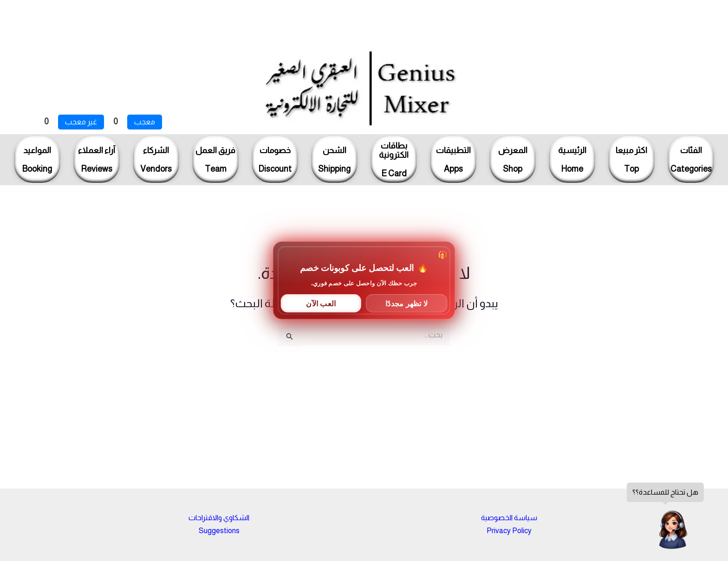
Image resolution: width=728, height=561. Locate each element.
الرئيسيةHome (572, 160)
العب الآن (321, 303)
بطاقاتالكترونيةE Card (394, 160)
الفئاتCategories (691, 160)
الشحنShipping (334, 160)
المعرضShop (513, 160)
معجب (145, 122)
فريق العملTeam (215, 160)
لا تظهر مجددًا (406, 303)
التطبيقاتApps (453, 160)
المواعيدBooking (37, 160)
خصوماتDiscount (275, 160)
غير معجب (81, 122)
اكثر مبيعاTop (631, 160)
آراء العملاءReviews (97, 160)
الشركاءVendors (156, 160)
